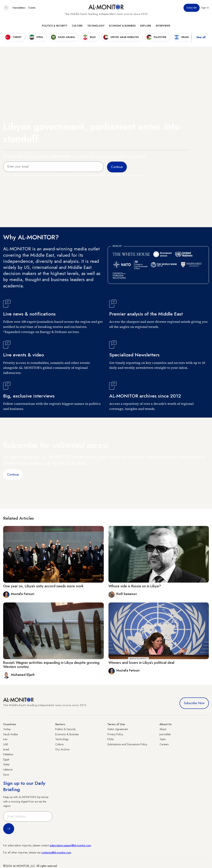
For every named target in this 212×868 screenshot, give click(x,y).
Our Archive (62, 749)
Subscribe (192, 8)
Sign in (205, 8)
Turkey (7, 729)
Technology (96, 26)
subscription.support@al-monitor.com (70, 845)
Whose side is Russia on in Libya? (135, 586)
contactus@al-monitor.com (56, 852)
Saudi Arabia (11, 734)
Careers (164, 744)
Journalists (165, 734)
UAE (6, 744)
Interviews (163, 26)
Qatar (6, 764)
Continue (13, 475)
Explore (146, 26)
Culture (77, 26)
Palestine (8, 754)
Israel (6, 749)
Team (163, 739)
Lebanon (8, 769)
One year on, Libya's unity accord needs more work (43, 586)
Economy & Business (122, 26)
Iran (5, 739)
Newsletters (19, 8)
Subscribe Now (194, 703)
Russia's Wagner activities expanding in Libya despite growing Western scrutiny (51, 665)
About (163, 729)
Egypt (6, 759)
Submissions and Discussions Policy (127, 744)
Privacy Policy (115, 734)
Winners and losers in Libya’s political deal (141, 663)
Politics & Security (55, 26)
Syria (6, 775)
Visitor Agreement (117, 729)
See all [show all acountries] (201, 37)
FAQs (110, 739)
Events (32, 8)
